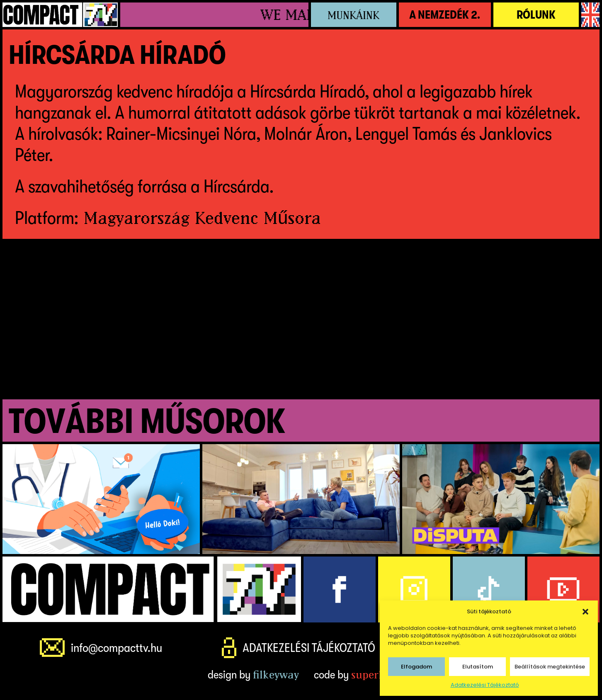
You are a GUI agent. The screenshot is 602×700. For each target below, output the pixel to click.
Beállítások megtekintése (550, 667)
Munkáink (353, 15)
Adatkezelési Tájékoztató (485, 685)
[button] (585, 612)
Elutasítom (478, 667)
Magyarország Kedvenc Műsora (202, 218)
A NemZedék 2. (445, 15)
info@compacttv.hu (117, 648)
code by (354, 675)
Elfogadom (416, 667)
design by (253, 675)
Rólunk (536, 15)
